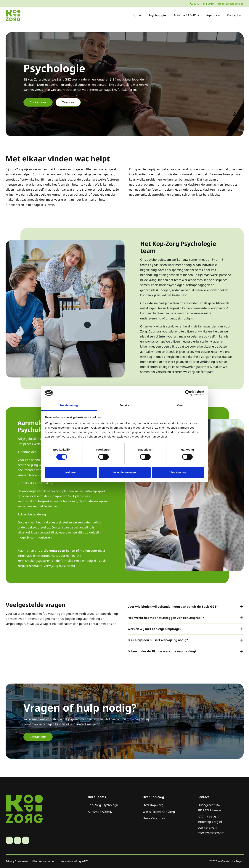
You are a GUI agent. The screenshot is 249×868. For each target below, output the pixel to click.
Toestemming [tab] (69, 405)
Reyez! (240, 861)
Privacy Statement (17, 861)
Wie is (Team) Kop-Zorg (159, 812)
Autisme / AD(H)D (100, 812)
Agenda (213, 15)
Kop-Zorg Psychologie (103, 805)
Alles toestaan (178, 472)
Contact (234, 15)
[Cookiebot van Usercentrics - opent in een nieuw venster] (188, 393)
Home (137, 15)
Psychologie (157, 15)
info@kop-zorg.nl (231, 4)
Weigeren (71, 472)
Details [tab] (125, 405)
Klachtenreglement (44, 861)
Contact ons (38, 102)
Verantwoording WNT (74, 861)
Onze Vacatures (154, 818)
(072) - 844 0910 (202, 4)
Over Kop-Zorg (153, 805)
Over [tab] (180, 405)
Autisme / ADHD (187, 15)
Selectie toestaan (124, 472)
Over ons (68, 102)
